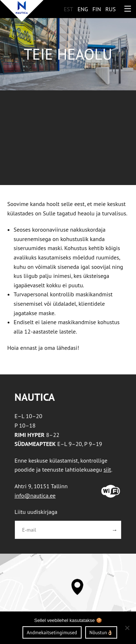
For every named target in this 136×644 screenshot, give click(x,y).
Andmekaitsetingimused (52, 633)
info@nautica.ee (35, 495)
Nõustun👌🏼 (101, 633)
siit (107, 469)
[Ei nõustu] (127, 628)
